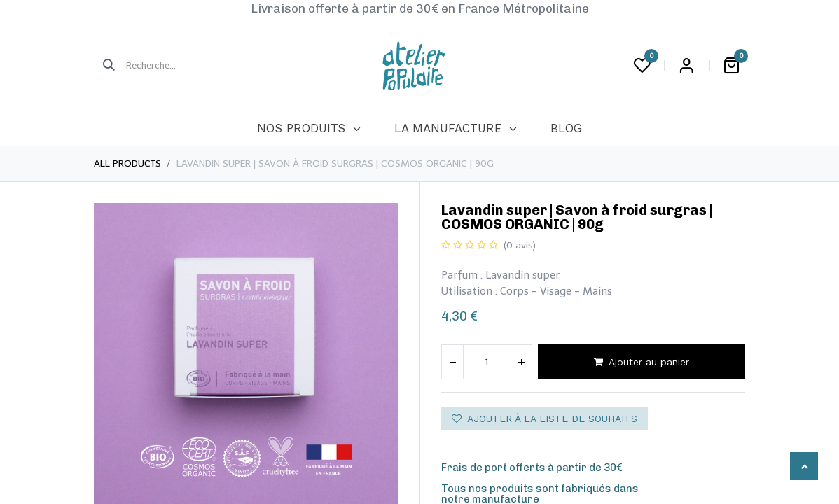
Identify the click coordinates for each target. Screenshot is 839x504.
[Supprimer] (452, 362)
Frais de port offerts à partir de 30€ (532, 468)
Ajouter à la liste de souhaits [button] (545, 419)
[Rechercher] (104, 66)
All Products (127, 163)
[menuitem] (308, 129)
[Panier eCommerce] (731, 66)
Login (686, 66)
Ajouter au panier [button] (642, 362)
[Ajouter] (521, 362)
